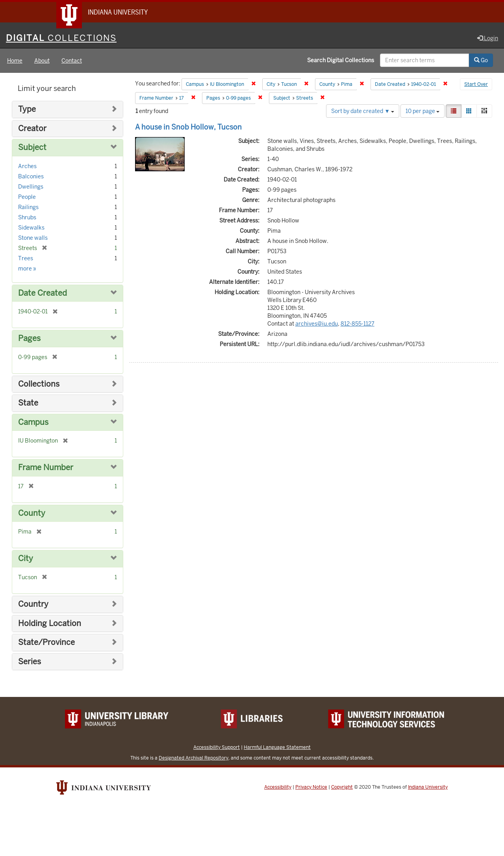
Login (488, 38)
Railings (28, 207)
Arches (27, 166)
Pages (29, 338)
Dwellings (31, 187)
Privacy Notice (311, 787)
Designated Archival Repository (194, 758)
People (27, 197)
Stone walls (33, 238)
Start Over (476, 84)
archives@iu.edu (317, 324)
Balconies (31, 176)
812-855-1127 (358, 324)
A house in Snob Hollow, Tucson (188, 127)
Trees (26, 258)
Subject (32, 147)
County (32, 513)
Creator (32, 129)
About (42, 61)
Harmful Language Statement (277, 747)
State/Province (46, 642)
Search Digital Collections (341, 60)
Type (27, 109)
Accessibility (278, 787)
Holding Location (50, 623)
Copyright (342, 787)
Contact (72, 61)
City (26, 559)
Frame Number (46, 468)
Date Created (43, 293)
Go (481, 60)
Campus (33, 422)
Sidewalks (31, 228)
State (28, 403)
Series (30, 662)
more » (27, 269)
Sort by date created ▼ (363, 111)
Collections (39, 384)
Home (15, 61)
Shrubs (27, 217)
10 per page (422, 111)
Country (33, 604)
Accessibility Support (217, 747)
